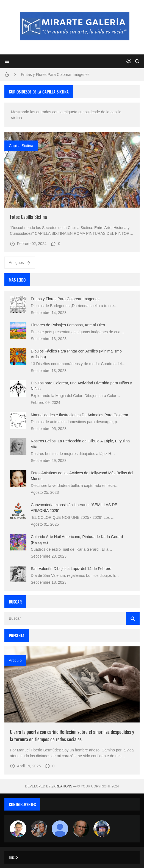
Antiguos (20, 263)
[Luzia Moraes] (39, 829)
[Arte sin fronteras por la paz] (18, 829)
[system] (129, 61)
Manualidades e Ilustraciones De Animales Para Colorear (80, 415)
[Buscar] (137, 61)
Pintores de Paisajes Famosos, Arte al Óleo (68, 325)
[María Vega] (60, 829)
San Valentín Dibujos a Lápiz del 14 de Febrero (71, 569)
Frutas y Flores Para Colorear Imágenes (55, 75)
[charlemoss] (81, 829)
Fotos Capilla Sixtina (28, 217)
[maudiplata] (102, 829)
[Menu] (7, 61)
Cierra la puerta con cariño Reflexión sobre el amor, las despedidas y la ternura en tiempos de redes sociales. (72, 735)
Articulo (15, 660)
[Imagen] (72, 170)
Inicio (13, 857)
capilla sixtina (21, 146)
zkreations (62, 786)
